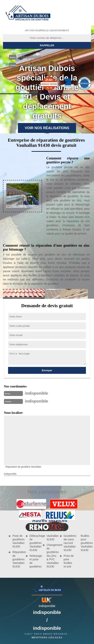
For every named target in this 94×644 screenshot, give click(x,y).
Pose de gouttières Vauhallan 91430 (18, 541)
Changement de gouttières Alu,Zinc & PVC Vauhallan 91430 (52, 556)
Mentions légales (47, 637)
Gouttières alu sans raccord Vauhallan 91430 (69, 543)
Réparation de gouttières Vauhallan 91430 (18, 559)
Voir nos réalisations (47, 128)
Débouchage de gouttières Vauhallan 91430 (35, 543)
